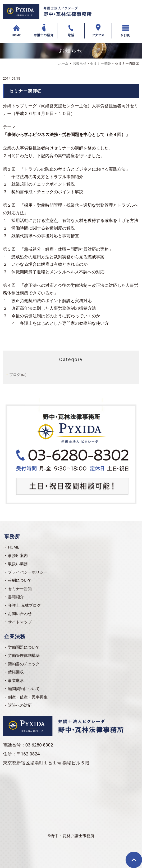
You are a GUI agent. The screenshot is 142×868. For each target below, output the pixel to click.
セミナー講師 (100, 63)
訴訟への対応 (20, 705)
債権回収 (16, 672)
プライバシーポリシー (28, 572)
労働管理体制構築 (24, 656)
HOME (14, 547)
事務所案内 (18, 556)
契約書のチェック (24, 664)
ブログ (15, 375)
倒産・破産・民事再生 (28, 697)
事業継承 (16, 681)
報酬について (20, 580)
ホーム (63, 63)
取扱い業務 (18, 564)
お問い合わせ (20, 614)
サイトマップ (20, 622)
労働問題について (24, 647)
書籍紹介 (16, 597)
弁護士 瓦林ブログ (24, 605)
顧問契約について (24, 689)
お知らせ (80, 63)
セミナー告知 (20, 589)
